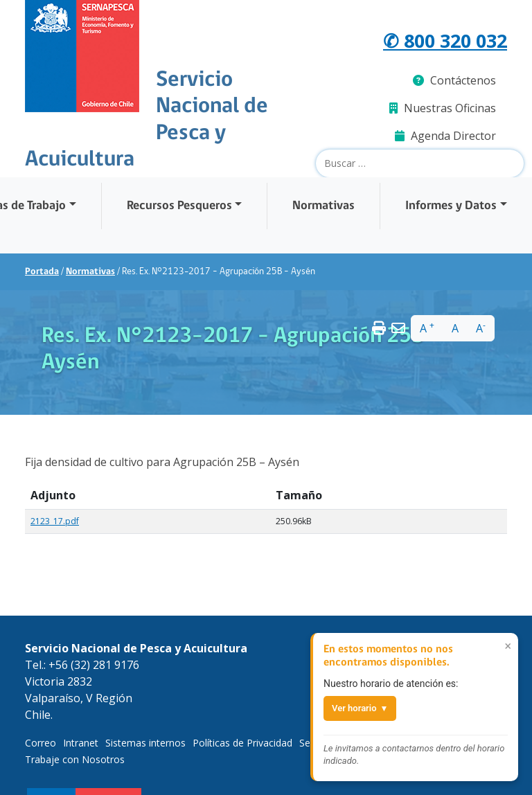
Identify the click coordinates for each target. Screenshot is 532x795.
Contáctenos (454, 80)
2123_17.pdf (55, 521)
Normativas (323, 205)
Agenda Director (445, 135)
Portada (42, 271)
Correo (41, 743)
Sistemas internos (145, 743)
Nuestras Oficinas (443, 107)
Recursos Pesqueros (179, 205)
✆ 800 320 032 (442, 40)
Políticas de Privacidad (242, 743)
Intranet (81, 743)
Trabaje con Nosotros (75, 759)
